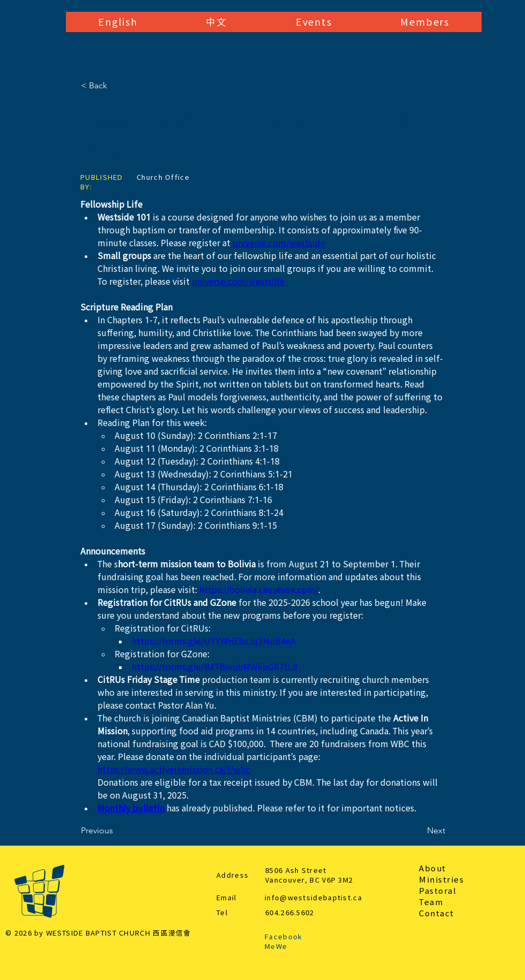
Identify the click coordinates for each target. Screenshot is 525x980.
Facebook (283, 937)
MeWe (276, 947)
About (433, 868)
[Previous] (116, 831)
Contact (437, 913)
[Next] (418, 831)
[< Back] (116, 86)
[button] (118, 22)
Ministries (441, 880)
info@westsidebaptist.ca (313, 898)
